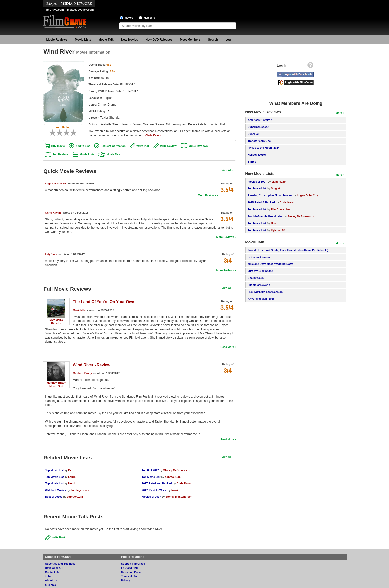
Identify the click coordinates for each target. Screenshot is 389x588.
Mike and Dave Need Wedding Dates (271, 264)
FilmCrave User (281, 209)
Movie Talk (106, 40)
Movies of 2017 (151, 497)
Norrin (72, 483)
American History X (260, 120)
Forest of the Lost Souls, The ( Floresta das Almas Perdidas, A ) (288, 250)
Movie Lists (83, 40)
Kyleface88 (278, 230)
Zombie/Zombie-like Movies (265, 216)
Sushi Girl (254, 134)
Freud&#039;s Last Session (265, 292)
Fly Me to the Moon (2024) (264, 148)
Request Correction (113, 146)
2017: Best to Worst (154, 490)
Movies (129, 18)
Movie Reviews (57, 40)
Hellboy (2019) (257, 155)
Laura (72, 477)
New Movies (130, 40)
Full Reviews (61, 154)
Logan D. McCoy (56, 184)
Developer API (54, 568)
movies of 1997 (257, 182)
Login (230, 40)
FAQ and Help (130, 568)
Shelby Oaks (256, 278)
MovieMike (56, 320)
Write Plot (143, 146)
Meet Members (190, 40)
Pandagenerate (80, 490)
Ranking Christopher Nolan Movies (270, 195)
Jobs (48, 576)
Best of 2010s (54, 497)
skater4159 (279, 182)
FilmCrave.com (54, 10)
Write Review (168, 146)
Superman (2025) (258, 127)
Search (213, 40)
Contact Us (52, 572)
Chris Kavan (153, 135)
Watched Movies (56, 490)
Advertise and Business (60, 564)
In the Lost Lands (259, 257)
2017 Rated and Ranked (157, 483)
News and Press (131, 572)
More (339, 113)
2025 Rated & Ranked (261, 202)
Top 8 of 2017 (150, 470)
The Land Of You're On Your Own (104, 302)
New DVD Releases (159, 40)
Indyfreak (51, 254)
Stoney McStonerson (177, 470)
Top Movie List (54, 470)
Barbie (252, 162)
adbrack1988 (75, 497)
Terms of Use (130, 576)
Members (149, 18)
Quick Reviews (198, 146)
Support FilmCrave (133, 564)
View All (227, 170)
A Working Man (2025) (261, 299)
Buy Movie (58, 146)
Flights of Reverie (259, 285)
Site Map (51, 585)
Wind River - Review (92, 365)
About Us (51, 580)
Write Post (58, 537)
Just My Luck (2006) (260, 271)
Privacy (126, 580)
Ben (71, 470)
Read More (227, 347)
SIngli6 (275, 188)
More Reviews (207, 195)
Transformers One (259, 141)
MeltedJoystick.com (80, 10)
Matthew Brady (56, 383)
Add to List (83, 146)
